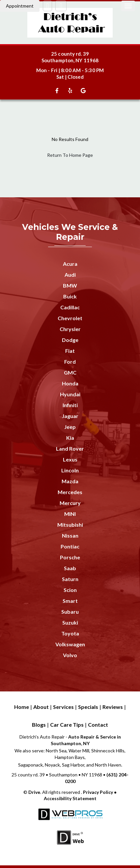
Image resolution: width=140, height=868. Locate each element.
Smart (70, 601)
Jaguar (70, 416)
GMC (70, 372)
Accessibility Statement (70, 798)
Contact (98, 725)
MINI (70, 514)
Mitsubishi (70, 525)
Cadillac (70, 307)
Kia (70, 438)
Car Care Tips (67, 725)
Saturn (70, 579)
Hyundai (70, 394)
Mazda (70, 481)
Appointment (20, 6)
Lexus (70, 459)
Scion (70, 590)
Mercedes (70, 492)
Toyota (70, 633)
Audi (70, 275)
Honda (70, 383)
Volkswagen (70, 644)
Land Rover (70, 448)
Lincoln (70, 470)
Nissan (70, 535)
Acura (70, 264)
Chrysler (70, 329)
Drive (34, 792)
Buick (70, 296)
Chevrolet (70, 318)
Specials (88, 707)
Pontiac (70, 546)
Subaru (70, 612)
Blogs (39, 725)
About (41, 707)
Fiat (70, 351)
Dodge (70, 340)
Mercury (70, 503)
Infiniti (70, 405)
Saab (70, 568)
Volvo (70, 655)
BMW (70, 285)
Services (63, 707)
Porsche (70, 557)
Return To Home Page (70, 155)
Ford (70, 362)
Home (22, 707)
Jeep (70, 427)
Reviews (113, 707)
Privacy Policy (98, 792)
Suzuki (70, 622)
